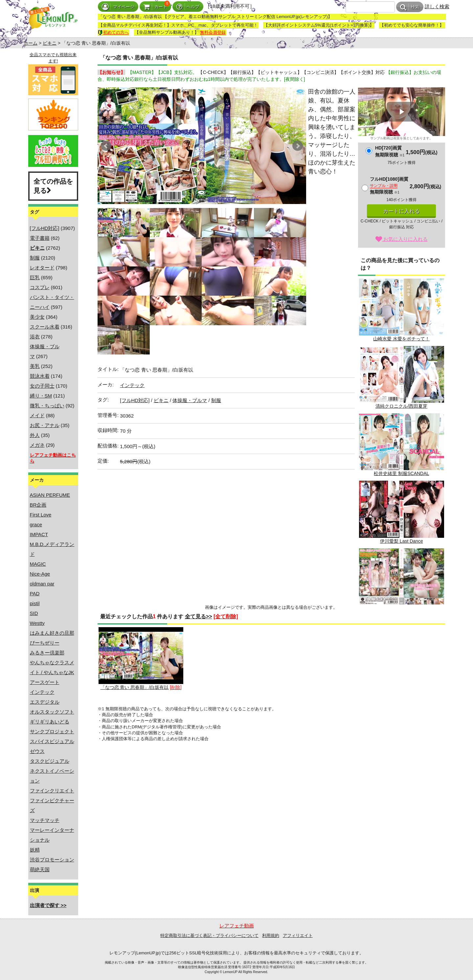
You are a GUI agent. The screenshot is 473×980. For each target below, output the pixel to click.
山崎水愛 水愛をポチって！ (401, 310)
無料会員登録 (213, 32)
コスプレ (40, 287)
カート (155, 7)
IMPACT (39, 534)
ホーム (31, 43)
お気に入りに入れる (402, 239)
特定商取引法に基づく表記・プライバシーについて (209, 935)
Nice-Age (40, 574)
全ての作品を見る (53, 186)
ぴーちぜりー (45, 643)
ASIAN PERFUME (50, 495)
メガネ (37, 445)
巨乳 (35, 277)
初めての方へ (113, 32)
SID (34, 613)
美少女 (37, 317)
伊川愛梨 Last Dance (401, 512)
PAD (35, 593)
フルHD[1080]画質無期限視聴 (389, 185)
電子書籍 (40, 238)
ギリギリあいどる (50, 722)
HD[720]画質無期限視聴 (390, 151)
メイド (37, 415)
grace (36, 524)
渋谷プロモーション (52, 860)
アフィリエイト (298, 935)
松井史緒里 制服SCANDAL (401, 445)
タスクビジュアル (50, 761)
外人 (35, 435)
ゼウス (37, 751)
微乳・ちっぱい (47, 406)
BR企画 (38, 505)
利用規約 (271, 935)
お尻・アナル (45, 425)
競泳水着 (40, 376)
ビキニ (50, 43)
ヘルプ (188, 7)
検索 (410, 7)
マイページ (118, 7)
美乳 (35, 366)
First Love (41, 515)
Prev (106, 146)
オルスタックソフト (52, 712)
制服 (35, 258)
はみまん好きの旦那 (52, 633)
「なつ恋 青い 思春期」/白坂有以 (141, 659)
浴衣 (35, 337)
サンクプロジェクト (52, 731)
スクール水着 (45, 327)
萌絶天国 (40, 869)
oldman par (42, 584)
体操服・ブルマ (190, 400)
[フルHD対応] (45, 228)
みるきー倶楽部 (47, 653)
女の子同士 (42, 386)
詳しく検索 (437, 6)
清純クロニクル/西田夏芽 (401, 377)
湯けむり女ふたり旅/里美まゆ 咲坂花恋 (401, 580)
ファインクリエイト (52, 791)
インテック (42, 692)
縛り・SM (41, 396)
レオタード (42, 268)
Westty (37, 623)
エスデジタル (45, 702)
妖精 (35, 850)
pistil (35, 603)
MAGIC (38, 564)
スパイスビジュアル (52, 741)
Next (298, 146)
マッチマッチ (45, 820)
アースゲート (45, 682)
